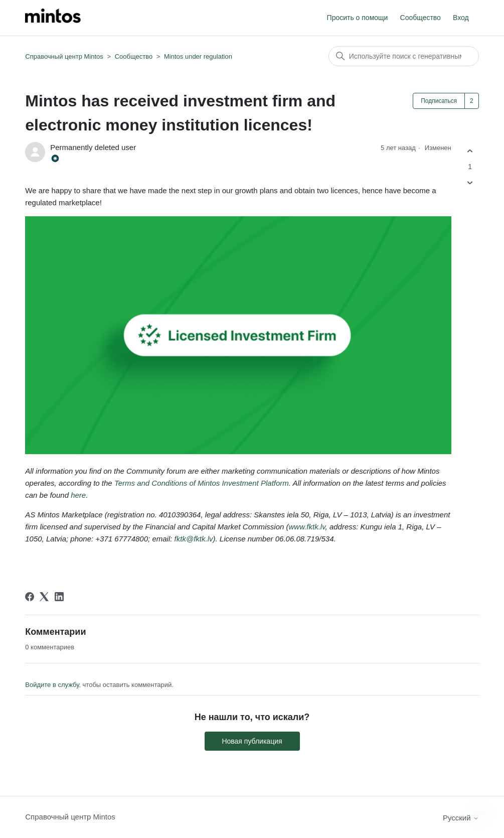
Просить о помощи (358, 18)
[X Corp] (44, 597)
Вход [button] (461, 18)
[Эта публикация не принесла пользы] (470, 183)
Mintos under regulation (198, 56)
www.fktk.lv (307, 527)
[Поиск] (404, 56)
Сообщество (421, 18)
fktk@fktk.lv (194, 539)
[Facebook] (30, 597)
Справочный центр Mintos (64, 56)
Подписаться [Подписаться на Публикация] (439, 101)
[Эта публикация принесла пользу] (470, 151)
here (78, 495)
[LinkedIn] (59, 597)
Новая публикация (252, 741)
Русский (461, 818)
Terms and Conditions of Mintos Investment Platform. (204, 483)
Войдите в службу (52, 685)
